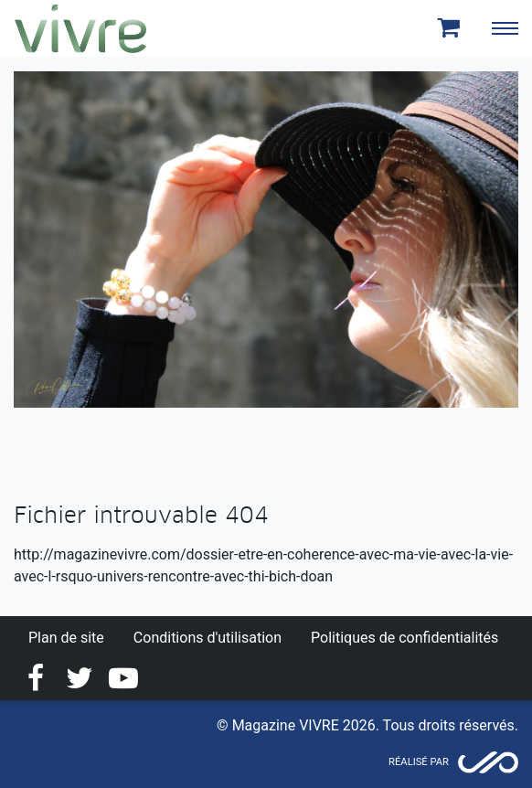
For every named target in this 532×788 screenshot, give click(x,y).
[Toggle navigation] (505, 28)
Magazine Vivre (80, 28)
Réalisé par (419, 762)
